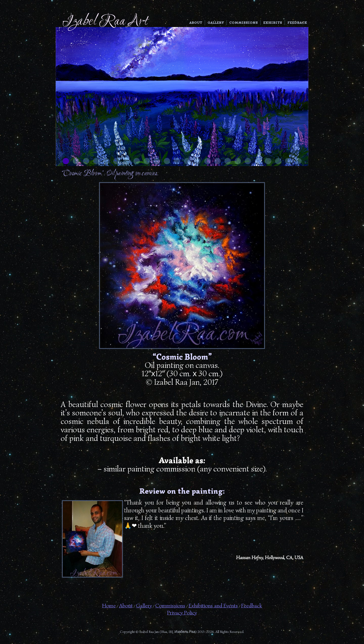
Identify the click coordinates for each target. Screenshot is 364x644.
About (196, 23)
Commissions (244, 23)
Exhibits (273, 23)
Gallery (216, 23)
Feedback (297, 23)
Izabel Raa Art (105, 22)
